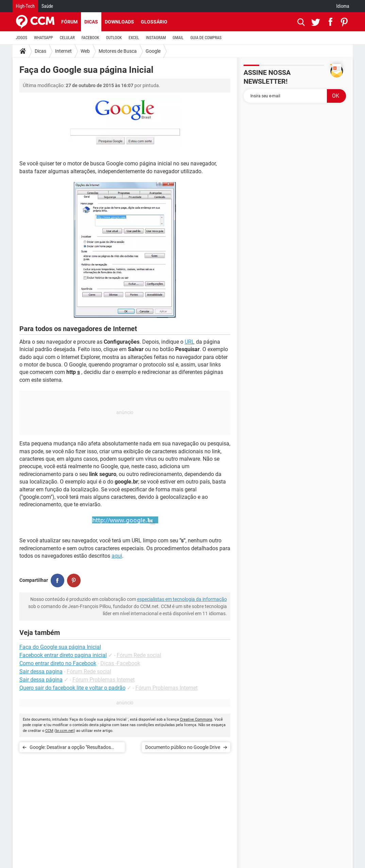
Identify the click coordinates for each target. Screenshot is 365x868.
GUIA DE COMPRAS (206, 38)
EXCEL (134, 38)
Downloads (119, 22)
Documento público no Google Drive (183, 747)
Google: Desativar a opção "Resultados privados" (70, 748)
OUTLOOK (114, 38)
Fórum (69, 22)
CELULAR (67, 38)
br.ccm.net (65, 731)
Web (85, 51)
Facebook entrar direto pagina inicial (63, 655)
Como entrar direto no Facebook (58, 663)
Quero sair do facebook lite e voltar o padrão (72, 688)
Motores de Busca (118, 51)
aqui (117, 556)
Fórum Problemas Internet (104, 680)
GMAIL (178, 38)
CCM (49, 731)
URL (190, 342)
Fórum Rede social (139, 655)
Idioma (343, 6)
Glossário (154, 22)
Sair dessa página (41, 680)
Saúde (47, 6)
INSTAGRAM (156, 38)
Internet (63, 51)
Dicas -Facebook (120, 663)
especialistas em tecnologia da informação (182, 599)
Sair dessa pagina (41, 672)
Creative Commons (196, 719)
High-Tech (25, 6)
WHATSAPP (43, 38)
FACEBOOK (90, 38)
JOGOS (22, 38)
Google (153, 51)
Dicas (91, 22)
